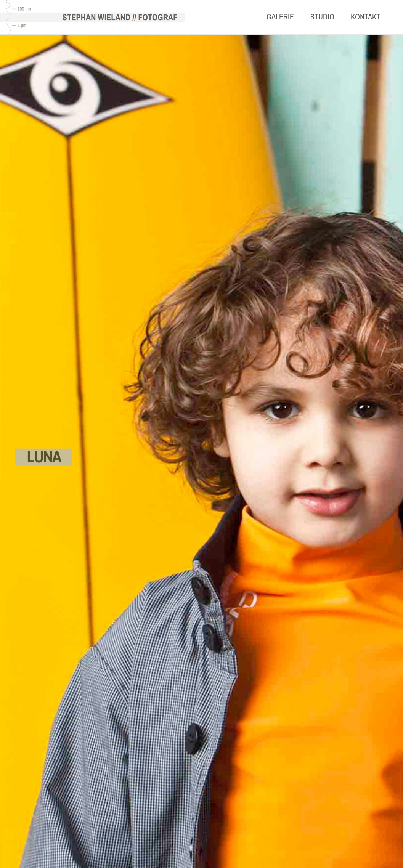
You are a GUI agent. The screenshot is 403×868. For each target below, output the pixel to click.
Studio (322, 17)
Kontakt (365, 17)
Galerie (280, 17)
